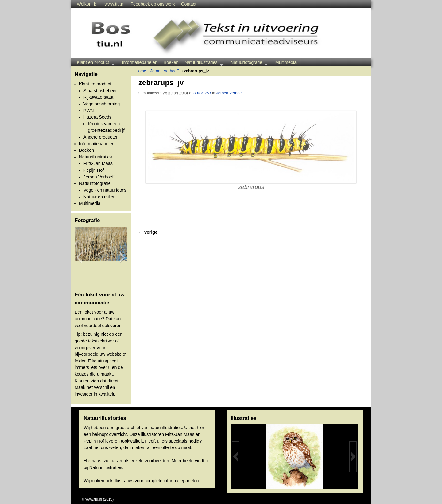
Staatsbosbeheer (100, 91)
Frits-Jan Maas (98, 163)
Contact (189, 4)
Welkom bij (87, 4)
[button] (79, 257)
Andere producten (101, 137)
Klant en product (94, 63)
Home (141, 71)
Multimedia (286, 62)
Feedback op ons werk (153, 4)
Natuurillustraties (202, 63)
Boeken (171, 62)
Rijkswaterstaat (99, 97)
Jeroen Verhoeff (99, 177)
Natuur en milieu (100, 197)
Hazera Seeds (97, 117)
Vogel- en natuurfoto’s (105, 190)
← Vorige (148, 232)
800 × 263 (202, 93)
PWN (89, 111)
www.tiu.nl (114, 4)
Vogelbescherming (102, 104)
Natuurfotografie (248, 63)
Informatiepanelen (140, 62)
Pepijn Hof (94, 170)
